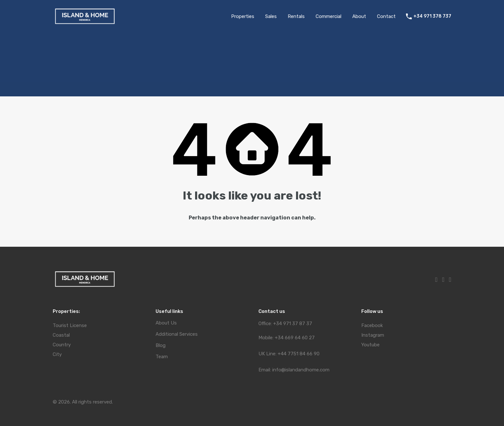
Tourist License (70, 325)
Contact (386, 16)
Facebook (372, 325)
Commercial (328, 16)
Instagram (373, 335)
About (359, 16)
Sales (271, 16)
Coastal (61, 335)
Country (62, 345)
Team (162, 357)
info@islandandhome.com (301, 370)
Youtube (370, 345)
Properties (243, 16)
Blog (161, 346)
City (57, 354)
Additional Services (177, 334)
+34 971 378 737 (432, 16)
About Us (166, 323)
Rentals (296, 16)
